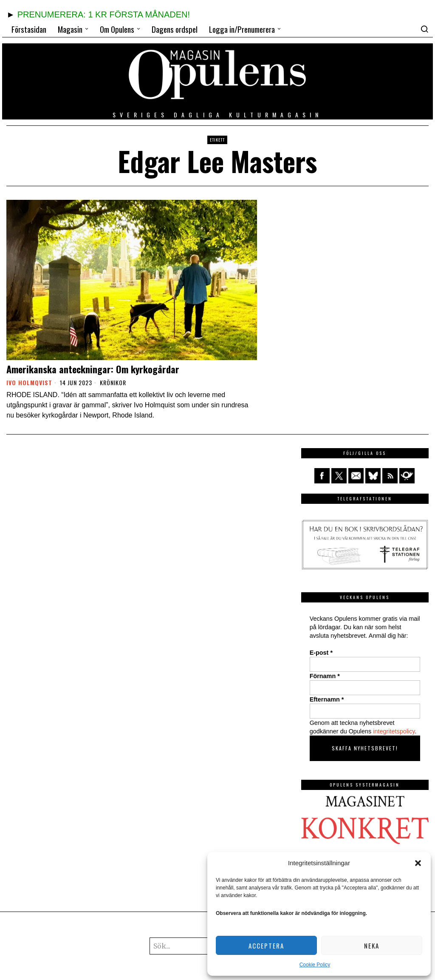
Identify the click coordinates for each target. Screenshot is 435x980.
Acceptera (266, 946)
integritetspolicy (394, 731)
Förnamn (325, 676)
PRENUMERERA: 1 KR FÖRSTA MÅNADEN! (104, 14)
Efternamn (327, 699)
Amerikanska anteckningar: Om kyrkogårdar (93, 369)
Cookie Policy (315, 965)
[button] (418, 863)
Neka (372, 946)
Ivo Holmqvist (29, 382)
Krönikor (113, 383)
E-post (321, 653)
